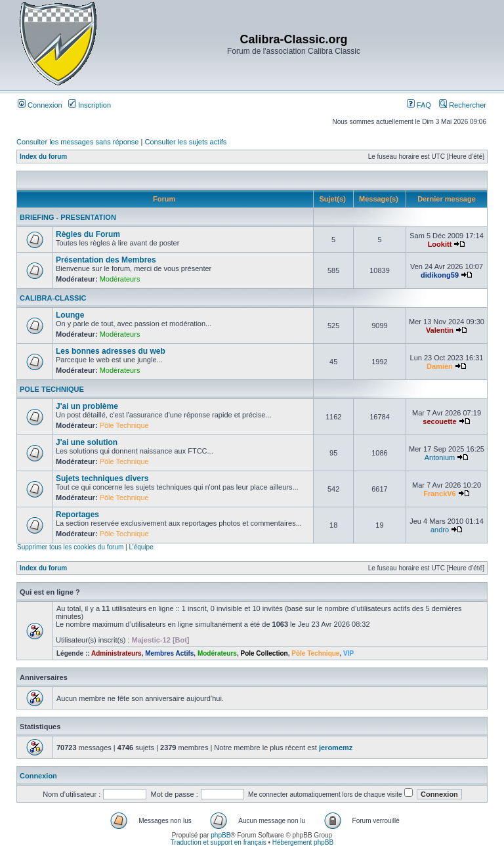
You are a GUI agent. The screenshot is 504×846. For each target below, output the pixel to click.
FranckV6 (440, 494)
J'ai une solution (87, 442)
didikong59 (440, 275)
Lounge (70, 315)
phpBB (220, 835)
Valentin (440, 330)
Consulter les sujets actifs (185, 142)
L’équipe (141, 547)
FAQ (419, 105)
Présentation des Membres (106, 260)
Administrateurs (116, 653)
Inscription (90, 105)
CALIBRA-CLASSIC (53, 298)
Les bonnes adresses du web (111, 351)
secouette (439, 421)
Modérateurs (120, 279)
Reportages (77, 515)
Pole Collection (264, 653)
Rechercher (463, 105)
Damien (440, 366)
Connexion (40, 105)
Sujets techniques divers (102, 478)
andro (440, 530)
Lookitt (440, 244)
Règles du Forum (88, 234)
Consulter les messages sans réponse (77, 142)
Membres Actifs (169, 653)
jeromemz (336, 748)
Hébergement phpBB (303, 842)
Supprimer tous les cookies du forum (70, 547)
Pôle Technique (124, 425)
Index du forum (43, 157)
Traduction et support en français (219, 842)
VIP (348, 653)
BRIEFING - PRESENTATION (68, 217)
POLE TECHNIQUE (52, 389)
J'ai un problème (87, 406)
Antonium (440, 457)
